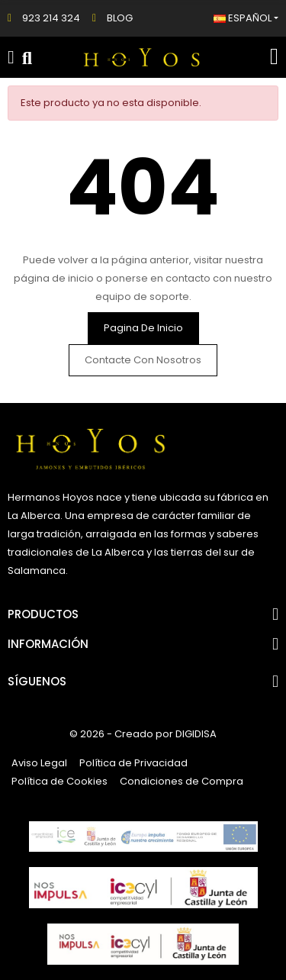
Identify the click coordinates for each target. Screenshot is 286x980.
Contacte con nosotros (143, 360)
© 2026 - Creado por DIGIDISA (143, 734)
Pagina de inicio (143, 328)
